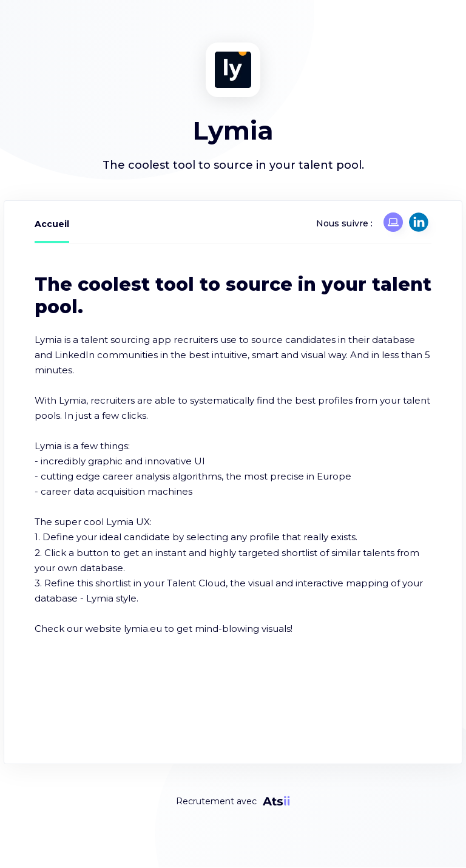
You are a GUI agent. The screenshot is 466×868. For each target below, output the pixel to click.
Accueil (52, 224)
